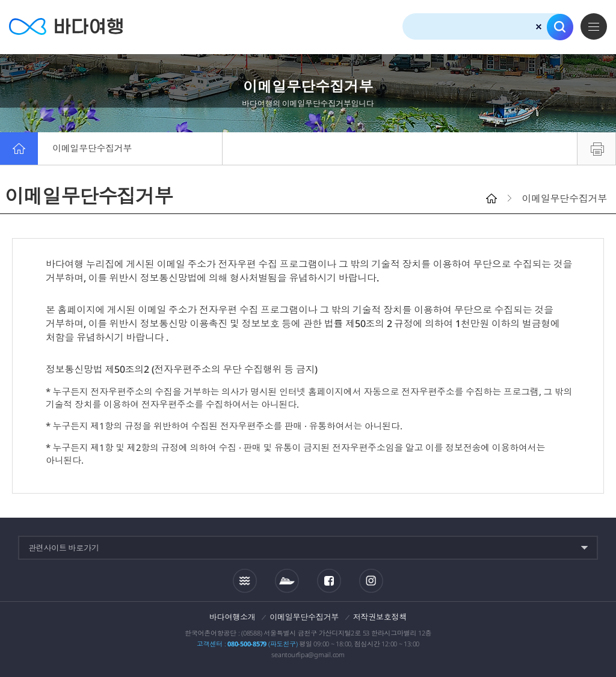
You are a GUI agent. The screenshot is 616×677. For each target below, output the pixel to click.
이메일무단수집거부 (93, 149)
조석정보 (245, 580)
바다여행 (66, 27)
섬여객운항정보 (287, 581)
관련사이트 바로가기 (64, 548)
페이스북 (329, 581)
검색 (560, 27)
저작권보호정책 (380, 617)
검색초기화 (539, 27)
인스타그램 (371, 581)
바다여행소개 (233, 617)
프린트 (596, 149)
